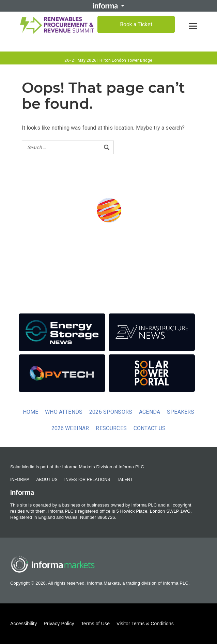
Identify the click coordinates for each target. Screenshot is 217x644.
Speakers (181, 412)
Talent (125, 480)
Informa (20, 480)
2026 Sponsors (111, 412)
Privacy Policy (59, 624)
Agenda (150, 412)
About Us (47, 480)
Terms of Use (95, 624)
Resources (111, 428)
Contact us (150, 428)
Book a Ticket (136, 24)
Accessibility (24, 624)
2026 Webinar (70, 428)
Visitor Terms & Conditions (145, 624)
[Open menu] (193, 26)
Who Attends (64, 412)
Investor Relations (87, 480)
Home (31, 412)
